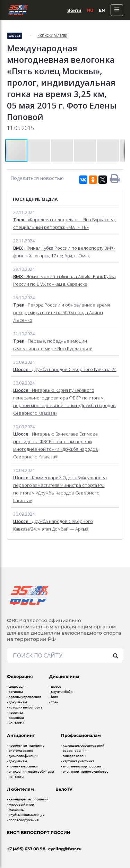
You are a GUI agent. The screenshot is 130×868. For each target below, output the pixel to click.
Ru (90, 10)
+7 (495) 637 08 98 (26, 849)
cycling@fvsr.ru (65, 849)
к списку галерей (52, 36)
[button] (40, 151)
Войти (74, 10)
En (102, 10)
